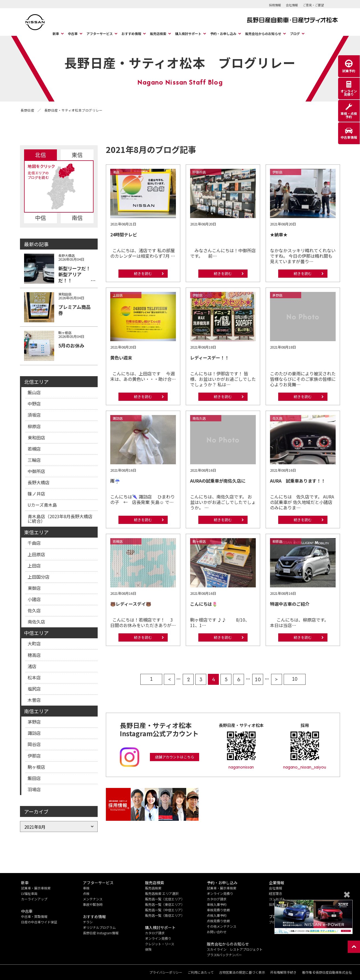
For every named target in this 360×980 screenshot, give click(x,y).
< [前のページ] (169, 679)
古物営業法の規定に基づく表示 (242, 972)
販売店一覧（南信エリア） (165, 915)
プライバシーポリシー (166, 972)
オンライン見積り (158, 938)
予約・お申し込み (223, 34)
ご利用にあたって (200, 972)
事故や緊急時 (93, 904)
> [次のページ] (276, 679)
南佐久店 (36, 622)
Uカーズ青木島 (42, 505)
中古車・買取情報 (34, 916)
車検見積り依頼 (218, 910)
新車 (56, 34)
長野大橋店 (39, 482)
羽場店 (34, 789)
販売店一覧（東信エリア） (165, 904)
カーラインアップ (34, 899)
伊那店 (34, 756)
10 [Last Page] (295, 679)
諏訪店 (34, 733)
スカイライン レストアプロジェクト (235, 949)
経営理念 (275, 893)
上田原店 (36, 554)
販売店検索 (158, 34)
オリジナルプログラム (99, 927)
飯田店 (34, 778)
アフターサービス (100, 34)
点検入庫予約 (217, 915)
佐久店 (34, 610)
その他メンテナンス (222, 926)
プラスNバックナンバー (224, 955)
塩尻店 (34, 689)
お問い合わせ (217, 932)
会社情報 (292, 5)
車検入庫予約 (217, 904)
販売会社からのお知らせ (263, 34)
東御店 (34, 588)
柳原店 (34, 426)
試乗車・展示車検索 (36, 888)
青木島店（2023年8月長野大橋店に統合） (60, 519)
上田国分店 (39, 577)
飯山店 (34, 392)
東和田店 (36, 437)
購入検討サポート (188, 34)
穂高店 (34, 655)
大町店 (34, 643)
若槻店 (34, 449)
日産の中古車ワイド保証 (39, 922)
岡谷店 (34, 744)
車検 (86, 888)
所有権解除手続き (283, 972)
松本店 (34, 677)
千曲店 (34, 543)
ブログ (295, 34)
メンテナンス (93, 899)
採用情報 (275, 5)
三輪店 (34, 460)
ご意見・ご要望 (313, 5)
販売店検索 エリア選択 (162, 893)
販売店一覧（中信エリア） (165, 910)
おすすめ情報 (131, 34)
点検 (86, 893)
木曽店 (34, 700)
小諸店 (34, 599)
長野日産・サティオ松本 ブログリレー (180, 62)
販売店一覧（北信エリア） (165, 899)
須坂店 (34, 415)
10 (258, 679)
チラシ (88, 922)
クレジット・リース (160, 944)
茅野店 (34, 722)
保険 (148, 949)
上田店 (34, 566)
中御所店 (36, 471)
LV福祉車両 (29, 893)
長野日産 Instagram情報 (101, 933)
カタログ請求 (155, 933)
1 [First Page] (151, 679)
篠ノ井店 (36, 494)
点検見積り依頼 (218, 921)
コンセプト (277, 899)
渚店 (32, 666)
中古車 (73, 34)
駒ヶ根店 (36, 767)
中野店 (34, 404)
